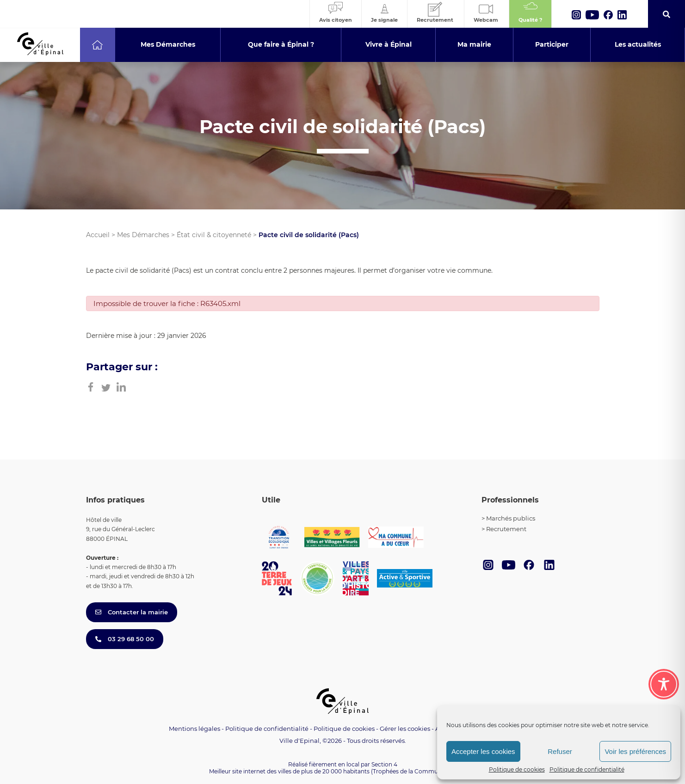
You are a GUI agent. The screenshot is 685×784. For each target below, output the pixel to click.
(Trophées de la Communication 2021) (423, 771)
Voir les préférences (635, 751)
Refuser (560, 751)
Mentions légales (194, 729)
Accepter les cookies (483, 751)
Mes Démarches (143, 235)
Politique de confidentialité (587, 769)
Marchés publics (511, 518)
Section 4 (384, 764)
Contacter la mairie (132, 612)
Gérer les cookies (405, 729)
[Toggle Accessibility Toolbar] (664, 684)
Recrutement (506, 529)
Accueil (98, 235)
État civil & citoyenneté (214, 235)
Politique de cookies (517, 769)
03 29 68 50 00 (125, 639)
